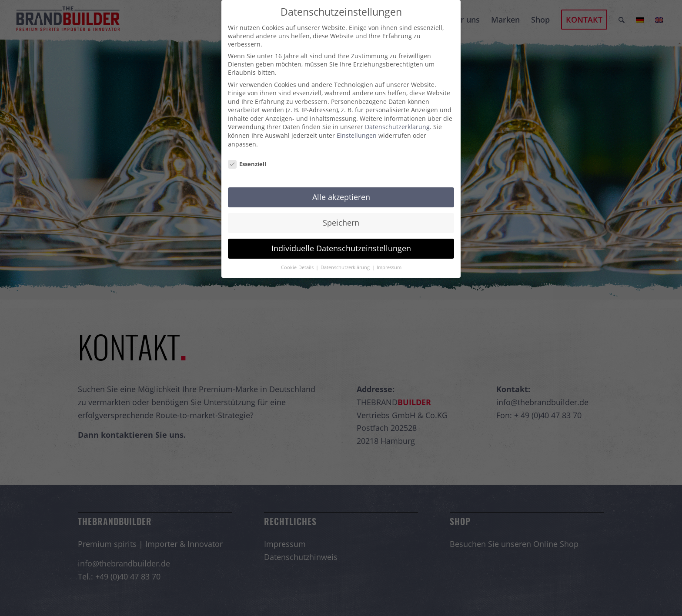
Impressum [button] (389, 267)
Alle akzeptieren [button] (341, 197)
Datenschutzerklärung (397, 127)
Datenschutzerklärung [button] (346, 267)
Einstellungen (357, 135)
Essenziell (247, 164)
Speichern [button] (341, 223)
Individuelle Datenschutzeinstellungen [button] (341, 248)
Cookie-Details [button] (298, 267)
